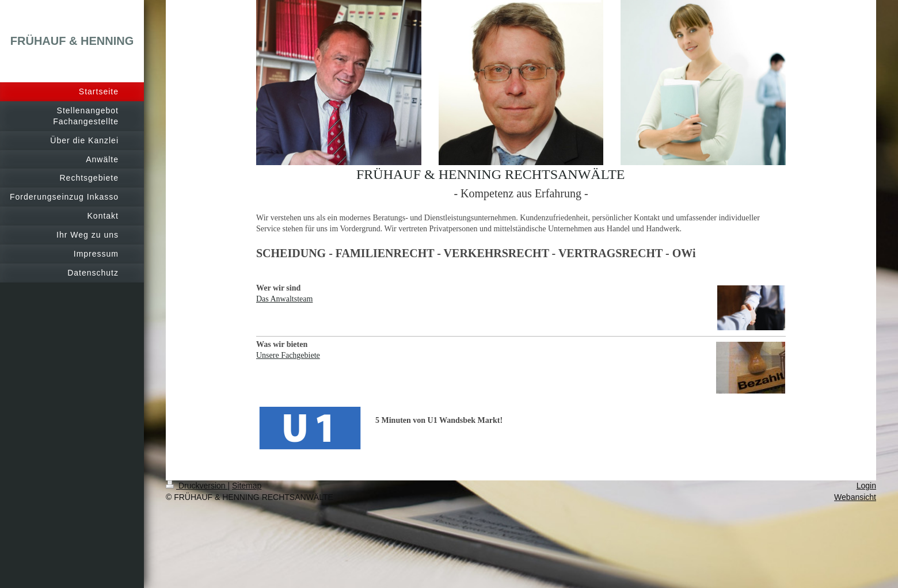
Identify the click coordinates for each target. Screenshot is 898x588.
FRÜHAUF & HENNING (72, 41)
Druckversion (197, 486)
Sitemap (247, 486)
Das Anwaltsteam (284, 299)
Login (866, 486)
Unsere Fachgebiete (288, 355)
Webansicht (855, 497)
